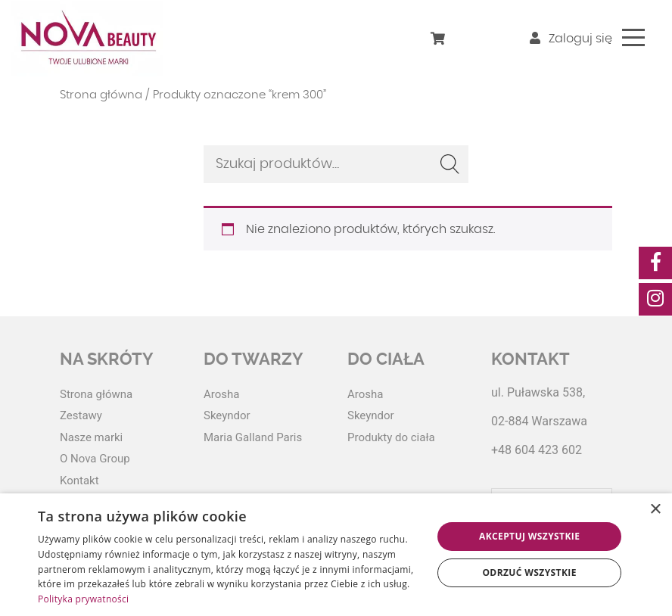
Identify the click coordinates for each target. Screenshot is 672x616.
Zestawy (81, 415)
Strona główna (101, 95)
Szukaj (450, 164)
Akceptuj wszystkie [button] (529, 536)
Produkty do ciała (391, 437)
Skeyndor (227, 415)
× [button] (655, 510)
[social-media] (655, 263)
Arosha (221, 394)
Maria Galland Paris (253, 437)
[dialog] (336, 555)
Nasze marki (91, 437)
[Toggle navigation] (633, 37)
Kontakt (79, 481)
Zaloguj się (571, 39)
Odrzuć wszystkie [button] (529, 572)
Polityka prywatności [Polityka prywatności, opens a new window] (83, 599)
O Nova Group (95, 459)
